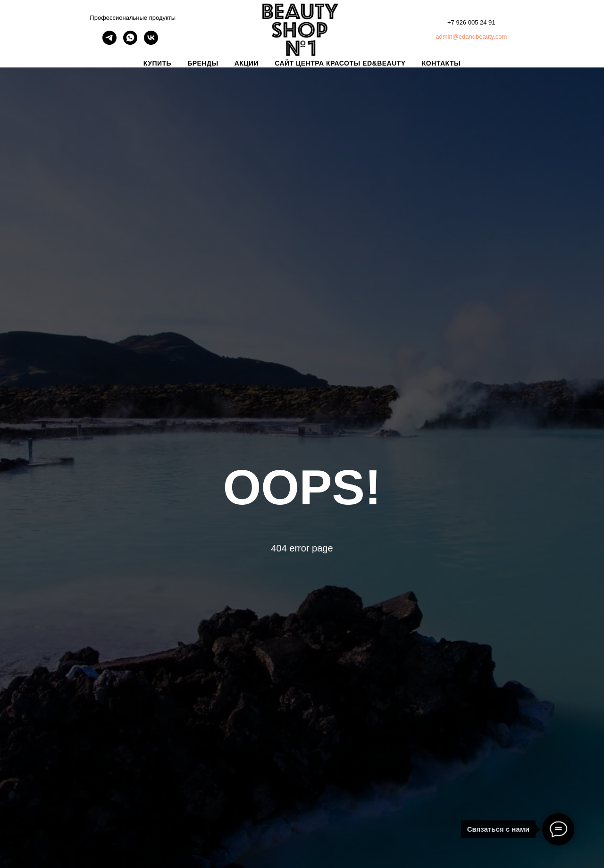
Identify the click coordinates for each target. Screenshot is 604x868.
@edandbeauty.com (480, 37)
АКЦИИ (247, 63)
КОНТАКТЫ (441, 63)
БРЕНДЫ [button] (203, 63)
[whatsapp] (130, 42)
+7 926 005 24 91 (471, 22)
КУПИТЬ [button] (157, 63)
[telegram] (109, 42)
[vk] (151, 42)
